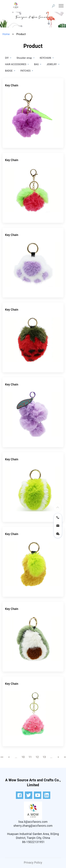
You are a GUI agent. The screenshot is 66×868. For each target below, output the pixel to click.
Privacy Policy (33, 863)
